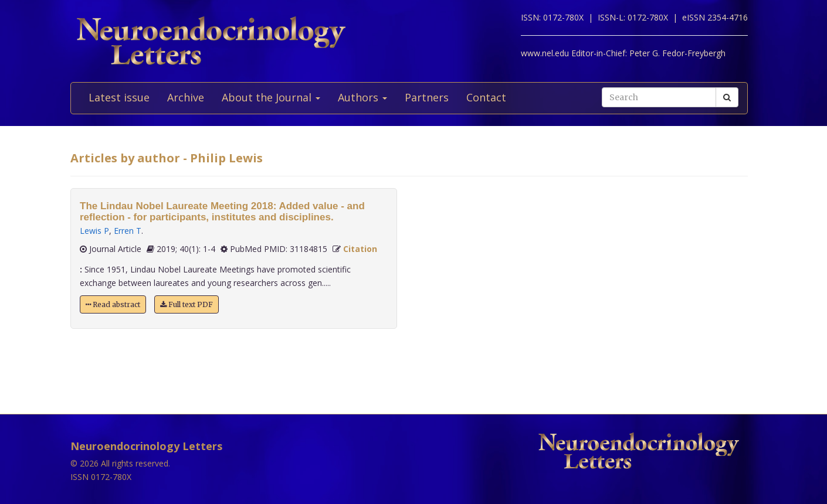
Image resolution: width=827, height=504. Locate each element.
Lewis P (94, 231)
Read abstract (113, 304)
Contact (486, 97)
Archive (186, 97)
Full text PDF (187, 304)
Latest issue (119, 97)
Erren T (128, 231)
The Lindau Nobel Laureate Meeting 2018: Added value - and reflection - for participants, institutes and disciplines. (222, 212)
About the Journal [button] (271, 97)
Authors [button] (362, 97)
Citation (360, 249)
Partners (427, 97)
